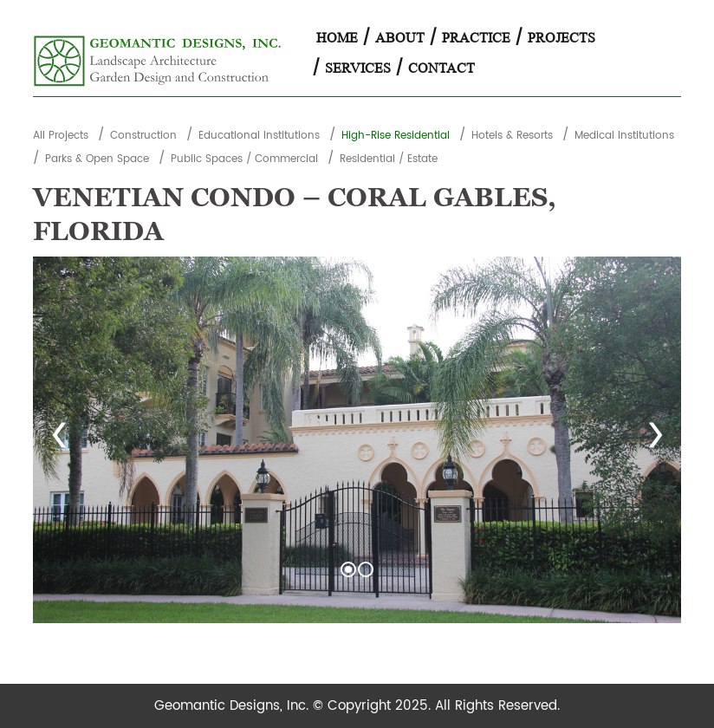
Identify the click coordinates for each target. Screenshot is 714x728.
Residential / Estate (389, 159)
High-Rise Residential (396, 136)
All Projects (61, 136)
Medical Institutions (624, 136)
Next (655, 440)
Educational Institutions (259, 136)
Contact (441, 68)
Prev (59, 440)
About (400, 38)
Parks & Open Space (97, 159)
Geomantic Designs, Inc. (234, 706)
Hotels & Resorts (512, 136)
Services (358, 68)
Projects (561, 38)
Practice (476, 38)
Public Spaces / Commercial (244, 159)
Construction (143, 136)
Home (337, 38)
